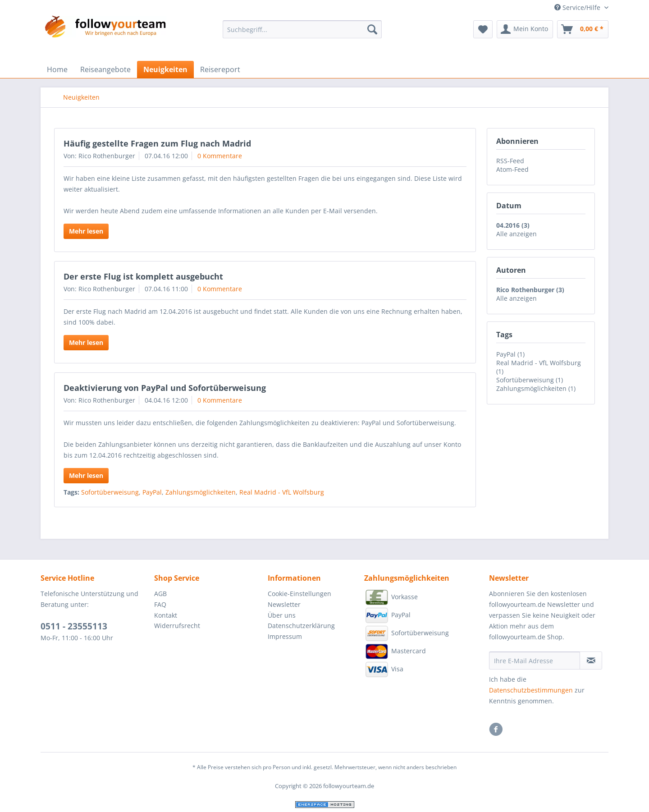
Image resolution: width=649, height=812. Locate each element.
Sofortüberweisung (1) (530, 380)
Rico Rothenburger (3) (530, 290)
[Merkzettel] (483, 29)
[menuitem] (302, 34)
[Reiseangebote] (105, 69)
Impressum (285, 636)
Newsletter (284, 604)
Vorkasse (391, 597)
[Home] (57, 69)
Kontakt (166, 615)
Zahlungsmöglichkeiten (201, 492)
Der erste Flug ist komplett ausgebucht (143, 276)
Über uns (282, 615)
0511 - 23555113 (74, 626)
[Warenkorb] (583, 29)
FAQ (160, 604)
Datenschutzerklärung (301, 626)
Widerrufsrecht (177, 626)
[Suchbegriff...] (302, 29)
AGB (160, 594)
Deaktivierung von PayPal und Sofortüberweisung (165, 388)
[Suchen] (372, 29)
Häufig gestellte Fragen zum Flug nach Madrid (157, 143)
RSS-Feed (510, 161)
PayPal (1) (510, 354)
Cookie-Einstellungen (299, 594)
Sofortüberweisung (110, 492)
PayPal (152, 492)
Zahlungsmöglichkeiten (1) (536, 388)
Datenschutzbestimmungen (531, 690)
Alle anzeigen (516, 234)
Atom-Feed (512, 169)
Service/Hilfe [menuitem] (578, 7)
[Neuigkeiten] (165, 69)
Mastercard (395, 651)
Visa (384, 670)
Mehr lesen (86, 231)
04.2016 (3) (513, 225)
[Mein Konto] (525, 29)
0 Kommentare (220, 156)
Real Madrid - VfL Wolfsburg (282, 492)
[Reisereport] (220, 69)
